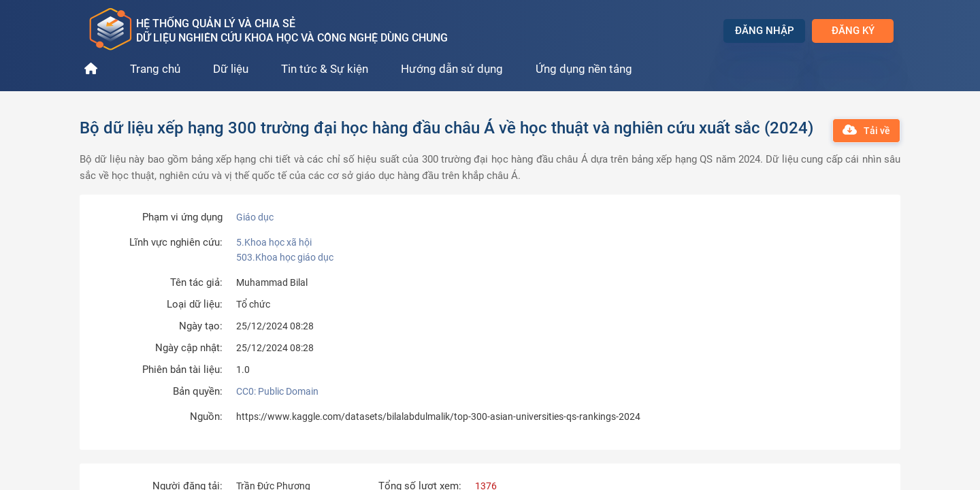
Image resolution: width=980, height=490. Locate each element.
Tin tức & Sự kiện (325, 69)
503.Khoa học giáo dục (285, 257)
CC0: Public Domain (277, 391)
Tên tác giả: (196, 283)
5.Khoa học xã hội (274, 242)
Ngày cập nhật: (189, 348)
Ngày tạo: (201, 326)
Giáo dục (255, 217)
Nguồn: (206, 417)
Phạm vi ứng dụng (182, 217)
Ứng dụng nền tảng (584, 69)
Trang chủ (155, 69)
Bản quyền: (198, 392)
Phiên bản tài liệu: (182, 370)
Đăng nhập (765, 31)
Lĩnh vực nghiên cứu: (176, 243)
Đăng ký (853, 31)
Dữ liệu (231, 69)
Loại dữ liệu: (195, 305)
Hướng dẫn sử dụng (452, 69)
